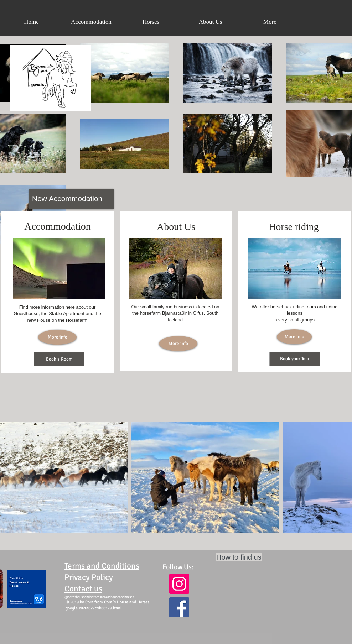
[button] (151, 22)
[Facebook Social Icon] (179, 607)
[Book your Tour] (295, 359)
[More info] (57, 337)
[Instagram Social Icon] (179, 584)
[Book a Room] (59, 359)
